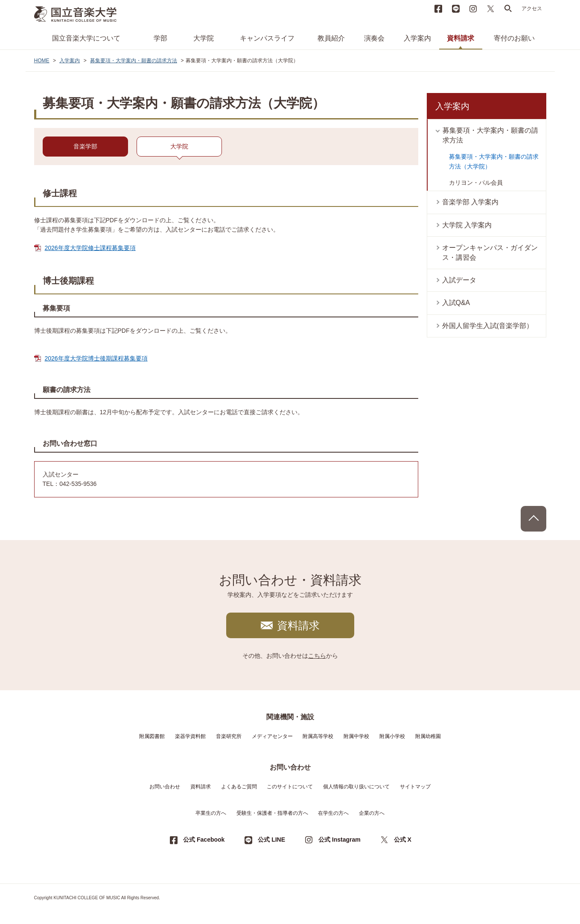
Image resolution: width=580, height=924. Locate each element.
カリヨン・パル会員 (476, 183)
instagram (473, 9)
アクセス (532, 9)
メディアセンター (272, 736)
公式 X (403, 840)
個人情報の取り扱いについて (356, 787)
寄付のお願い (514, 38)
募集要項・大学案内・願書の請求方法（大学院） (494, 161)
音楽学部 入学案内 (470, 202)
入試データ (459, 280)
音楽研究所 (229, 736)
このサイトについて (290, 787)
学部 (160, 38)
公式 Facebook (204, 840)
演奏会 (374, 38)
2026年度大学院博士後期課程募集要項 (96, 358)
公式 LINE (271, 840)
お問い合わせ (165, 787)
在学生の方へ (333, 813)
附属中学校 (356, 736)
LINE (456, 9)
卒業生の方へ (211, 813)
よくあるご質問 (239, 787)
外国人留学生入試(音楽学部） (488, 326)
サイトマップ (415, 787)
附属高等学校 (318, 736)
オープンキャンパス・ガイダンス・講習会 (490, 252)
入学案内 (417, 38)
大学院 (204, 38)
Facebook (438, 9)
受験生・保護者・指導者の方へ (272, 813)
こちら (317, 656)
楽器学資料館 (190, 736)
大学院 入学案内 (467, 225)
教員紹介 (331, 38)
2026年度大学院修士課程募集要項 (90, 248)
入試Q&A (456, 303)
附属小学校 (392, 736)
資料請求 (461, 38)
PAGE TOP (533, 519)
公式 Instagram (340, 840)
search (508, 9)
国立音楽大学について (86, 38)
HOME (42, 61)
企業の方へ (372, 813)
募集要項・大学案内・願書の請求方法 (134, 61)
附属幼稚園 (428, 736)
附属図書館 (152, 736)
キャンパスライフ (267, 38)
